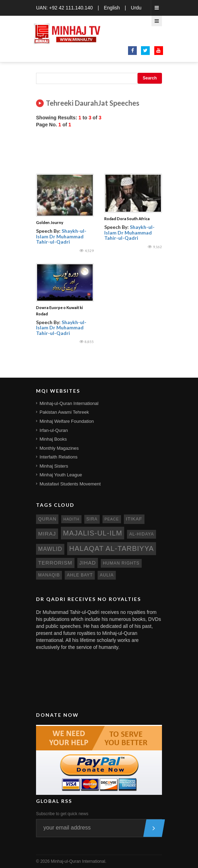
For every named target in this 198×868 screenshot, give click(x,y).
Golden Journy (50, 222)
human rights (121, 563)
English (112, 8)
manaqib (49, 575)
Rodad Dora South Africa (127, 219)
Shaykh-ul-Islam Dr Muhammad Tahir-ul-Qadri (61, 236)
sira (92, 519)
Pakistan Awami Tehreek (64, 412)
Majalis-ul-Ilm (93, 533)
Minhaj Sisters (54, 466)
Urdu (136, 8)
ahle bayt (80, 575)
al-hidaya (142, 534)
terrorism (55, 563)
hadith (71, 519)
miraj (47, 534)
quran (47, 519)
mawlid (50, 549)
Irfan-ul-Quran (54, 430)
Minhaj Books (53, 439)
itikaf (134, 519)
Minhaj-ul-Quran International (69, 403)
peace (112, 519)
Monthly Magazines (59, 448)
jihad (88, 563)
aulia (107, 575)
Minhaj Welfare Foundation (67, 421)
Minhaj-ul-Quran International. (79, 861)
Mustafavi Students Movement (70, 484)
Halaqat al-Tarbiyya (112, 548)
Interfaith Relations (58, 457)
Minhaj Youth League (61, 475)
